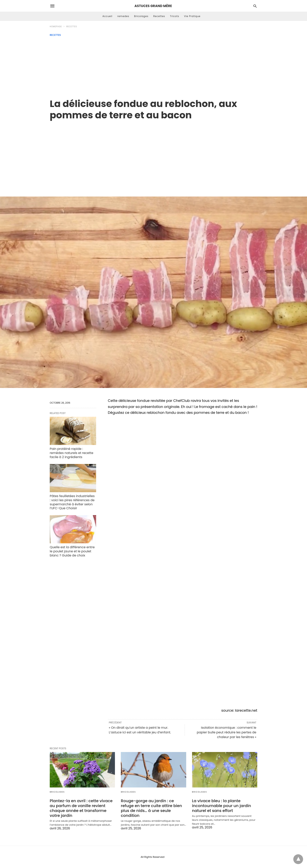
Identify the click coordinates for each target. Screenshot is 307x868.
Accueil (107, 16)
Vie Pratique (192, 16)
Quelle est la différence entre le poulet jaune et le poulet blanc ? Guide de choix (72, 551)
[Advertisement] (153, 66)
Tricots (175, 16)
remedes (123, 16)
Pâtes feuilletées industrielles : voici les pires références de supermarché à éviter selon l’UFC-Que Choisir (72, 502)
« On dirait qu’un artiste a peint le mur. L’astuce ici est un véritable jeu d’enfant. (140, 730)
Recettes (159, 16)
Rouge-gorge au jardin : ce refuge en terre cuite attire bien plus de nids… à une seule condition (151, 808)
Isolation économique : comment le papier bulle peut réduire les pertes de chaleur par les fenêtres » (227, 732)
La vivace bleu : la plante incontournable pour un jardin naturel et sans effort (222, 806)
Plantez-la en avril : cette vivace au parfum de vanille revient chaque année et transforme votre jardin (81, 808)
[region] (153, 154)
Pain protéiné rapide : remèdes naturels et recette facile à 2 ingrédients (71, 453)
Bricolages (141, 16)
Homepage (56, 27)
